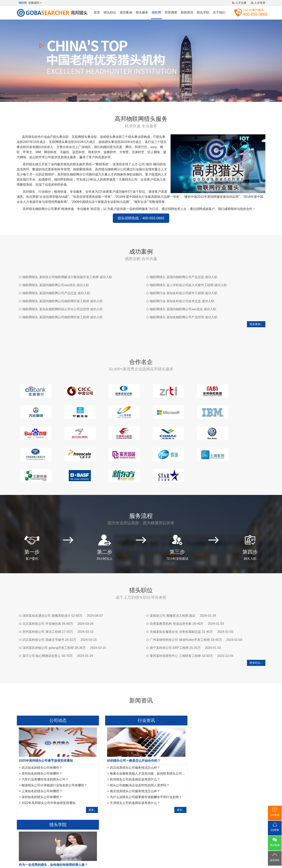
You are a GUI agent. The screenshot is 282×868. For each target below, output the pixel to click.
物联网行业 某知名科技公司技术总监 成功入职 (182, 301)
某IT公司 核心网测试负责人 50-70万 (48, 635)
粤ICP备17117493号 (141, 854)
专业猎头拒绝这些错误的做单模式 (215, 764)
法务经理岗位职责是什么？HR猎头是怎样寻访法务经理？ (231, 770)
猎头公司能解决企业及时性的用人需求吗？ (136, 764)
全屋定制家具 (102, 808)
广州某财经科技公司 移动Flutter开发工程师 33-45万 (186, 619)
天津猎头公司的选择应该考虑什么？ (131, 782)
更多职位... (256, 642)
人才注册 (241, 3)
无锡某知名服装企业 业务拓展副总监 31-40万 (181, 611)
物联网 (156, 12)
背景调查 (171, 12)
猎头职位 (110, 12)
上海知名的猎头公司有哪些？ (42, 770)
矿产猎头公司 (25, 808)
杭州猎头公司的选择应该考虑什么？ (131, 758)
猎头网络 (134, 839)
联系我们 (178, 839)
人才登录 (260, 3)
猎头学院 (203, 12)
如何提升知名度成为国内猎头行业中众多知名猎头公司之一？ (233, 752)
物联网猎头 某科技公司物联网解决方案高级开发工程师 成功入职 (67, 277)
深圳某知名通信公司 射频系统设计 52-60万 (52, 594)
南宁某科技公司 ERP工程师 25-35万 (175, 627)
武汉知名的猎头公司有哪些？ (42, 746)
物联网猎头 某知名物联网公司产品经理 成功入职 (184, 317)
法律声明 (148, 839)
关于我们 (219, 12)
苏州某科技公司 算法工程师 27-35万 (48, 611)
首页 (97, 12)
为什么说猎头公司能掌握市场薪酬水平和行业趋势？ (142, 776)
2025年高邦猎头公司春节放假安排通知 (46, 739)
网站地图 (164, 839)
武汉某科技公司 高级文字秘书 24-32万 (49, 619)
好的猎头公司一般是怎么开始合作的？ (130, 739)
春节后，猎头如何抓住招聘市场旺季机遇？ (221, 758)
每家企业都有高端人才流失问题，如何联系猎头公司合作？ (147, 752)
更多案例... (256, 324)
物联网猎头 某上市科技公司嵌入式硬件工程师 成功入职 (188, 285)
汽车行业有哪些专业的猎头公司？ (45, 758)
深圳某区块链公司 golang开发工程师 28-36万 (54, 627)
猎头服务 (142, 12)
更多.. (89, 789)
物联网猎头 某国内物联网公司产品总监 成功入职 (56, 293)
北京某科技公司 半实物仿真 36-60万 (48, 603)
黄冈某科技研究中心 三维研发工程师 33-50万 (181, 635)
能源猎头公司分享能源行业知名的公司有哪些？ (54, 764)
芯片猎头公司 (64, 808)
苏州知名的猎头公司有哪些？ (42, 752)
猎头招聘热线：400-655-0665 (141, 218)
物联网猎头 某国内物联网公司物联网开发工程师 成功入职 (63, 301)
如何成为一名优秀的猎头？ (210, 782)
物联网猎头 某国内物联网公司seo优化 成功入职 (56, 285)
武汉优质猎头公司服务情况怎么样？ (131, 746)
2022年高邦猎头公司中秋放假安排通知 (49, 782)
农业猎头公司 (44, 808)
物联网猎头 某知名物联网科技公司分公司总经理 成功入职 (63, 309)
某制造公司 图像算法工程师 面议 (173, 594)
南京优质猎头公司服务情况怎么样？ (131, 770)
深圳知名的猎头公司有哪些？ (42, 776)
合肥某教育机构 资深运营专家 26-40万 (177, 603)
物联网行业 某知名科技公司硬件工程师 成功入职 (184, 293)
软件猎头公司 (83, 808)
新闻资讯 (187, 12)
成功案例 (126, 12)
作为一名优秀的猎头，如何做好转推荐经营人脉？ (223, 739)
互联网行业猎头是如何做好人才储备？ (218, 746)
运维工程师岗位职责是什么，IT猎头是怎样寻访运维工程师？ (233, 776)
